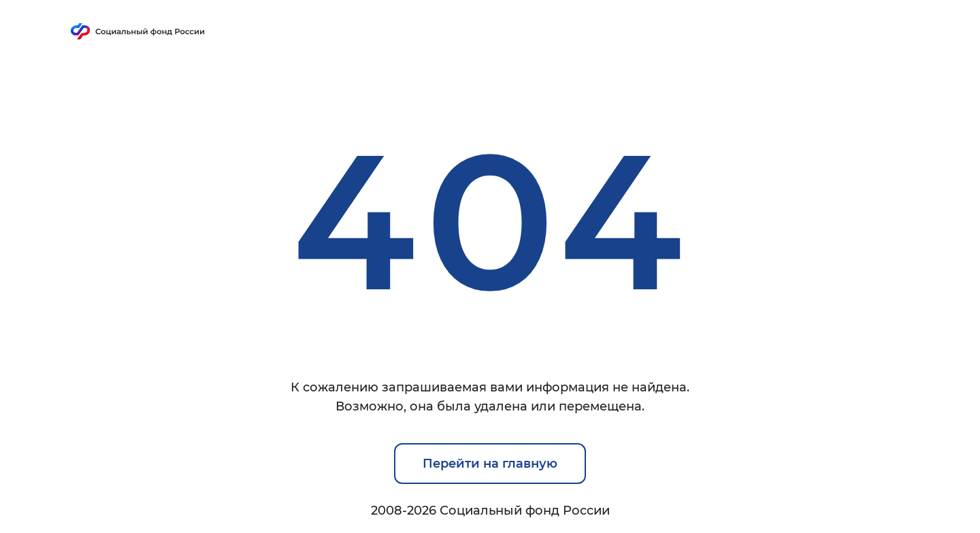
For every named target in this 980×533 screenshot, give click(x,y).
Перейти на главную (490, 464)
